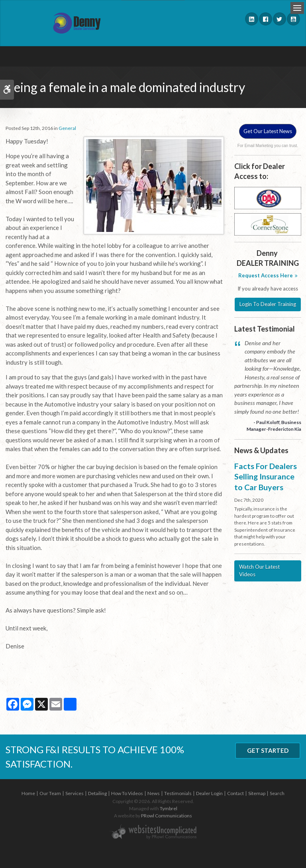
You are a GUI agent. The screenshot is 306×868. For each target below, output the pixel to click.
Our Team (50, 793)
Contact (235, 793)
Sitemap (257, 793)
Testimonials (178, 793)
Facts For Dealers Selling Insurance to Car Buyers (266, 476)
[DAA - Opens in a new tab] (268, 198)
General (67, 128)
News (154, 793)
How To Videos (127, 793)
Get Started (268, 750)
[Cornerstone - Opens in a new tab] (268, 224)
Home (28, 793)
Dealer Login (209, 793)
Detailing (97, 793)
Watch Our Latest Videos (259, 571)
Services (75, 793)
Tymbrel (169, 808)
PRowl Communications (167, 816)
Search (277, 793)
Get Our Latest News (268, 131)
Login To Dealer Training (268, 304)
